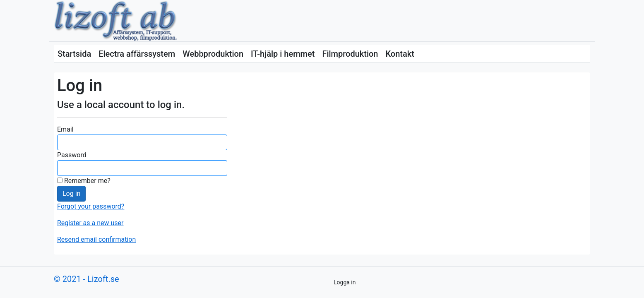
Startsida (74, 54)
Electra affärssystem (137, 54)
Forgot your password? (91, 206)
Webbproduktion (213, 54)
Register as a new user (90, 223)
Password (72, 155)
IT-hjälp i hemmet (283, 54)
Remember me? (84, 181)
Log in (71, 193)
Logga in (345, 282)
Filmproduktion (350, 54)
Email (65, 129)
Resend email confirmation (96, 239)
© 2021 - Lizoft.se (87, 279)
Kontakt (400, 54)
